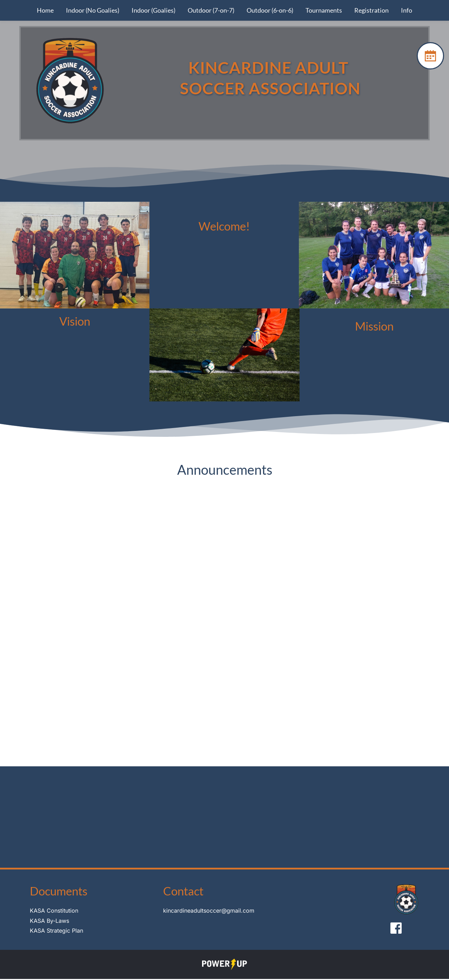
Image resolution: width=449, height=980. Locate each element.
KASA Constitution (54, 912)
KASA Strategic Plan (56, 932)
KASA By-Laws (49, 922)
